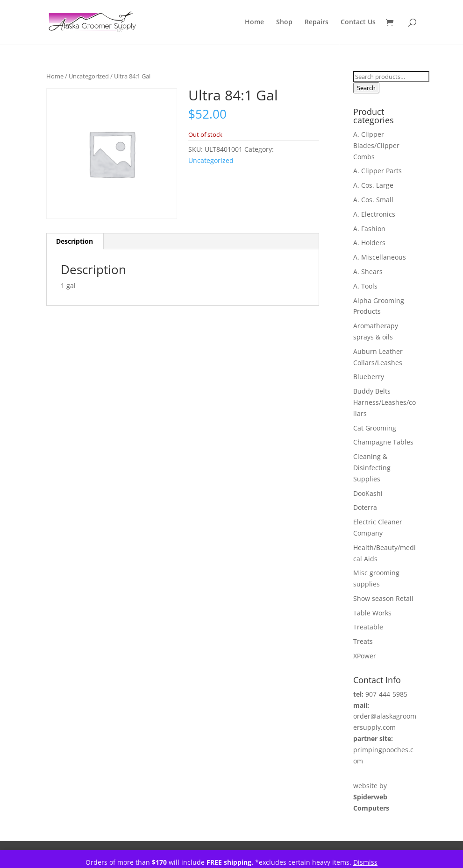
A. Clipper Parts (378, 171)
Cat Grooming (375, 428)
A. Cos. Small (373, 200)
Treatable (368, 627)
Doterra (365, 507)
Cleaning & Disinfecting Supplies (372, 468)
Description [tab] (75, 241)
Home (254, 22)
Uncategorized (89, 76)
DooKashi (368, 493)
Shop (284, 22)
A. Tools (365, 286)
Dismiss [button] (365, 862)
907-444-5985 (386, 694)
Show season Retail (383, 598)
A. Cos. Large (373, 185)
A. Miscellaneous (380, 257)
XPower (365, 656)
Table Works (372, 613)
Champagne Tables (383, 442)
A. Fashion (369, 229)
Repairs (317, 22)
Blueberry (369, 377)
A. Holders (369, 243)
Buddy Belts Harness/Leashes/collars (385, 402)
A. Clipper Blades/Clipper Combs (376, 145)
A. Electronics (374, 214)
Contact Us (358, 22)
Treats (363, 641)
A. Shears (368, 272)
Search (366, 88)
